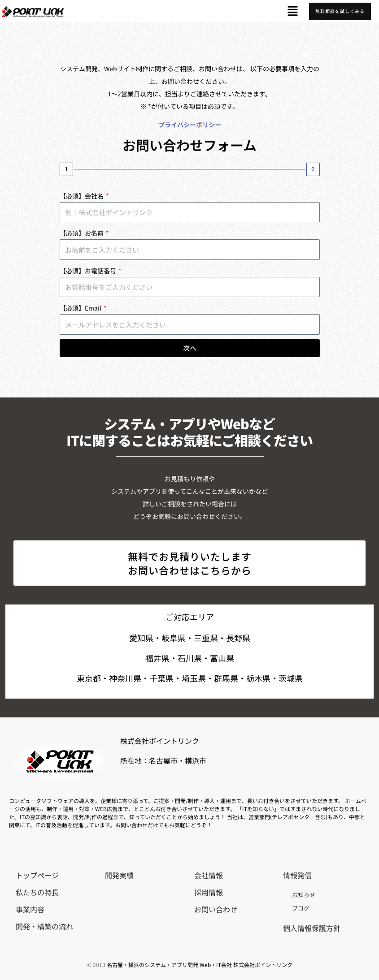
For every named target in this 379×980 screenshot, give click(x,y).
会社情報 (209, 875)
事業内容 (30, 909)
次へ (190, 348)
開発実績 (119, 875)
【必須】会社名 (82, 196)
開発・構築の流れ (44, 926)
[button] (293, 11)
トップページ (37, 875)
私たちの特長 (37, 892)
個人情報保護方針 (312, 928)
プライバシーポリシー (190, 125)
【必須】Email (81, 308)
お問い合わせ (216, 909)
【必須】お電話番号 (89, 271)
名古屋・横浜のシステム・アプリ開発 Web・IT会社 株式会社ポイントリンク (200, 965)
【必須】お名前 (82, 233)
